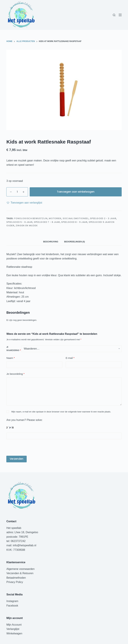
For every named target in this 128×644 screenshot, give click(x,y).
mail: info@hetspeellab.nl (21, 545)
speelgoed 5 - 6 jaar (19, 222)
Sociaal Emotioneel (76, 218)
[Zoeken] (114, 15)
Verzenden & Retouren (20, 573)
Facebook (12, 606)
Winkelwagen (14, 633)
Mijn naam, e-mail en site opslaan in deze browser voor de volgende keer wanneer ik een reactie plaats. (61, 412)
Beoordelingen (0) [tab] (74, 242)
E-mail (70, 358)
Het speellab (14, 528)
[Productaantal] (17, 192)
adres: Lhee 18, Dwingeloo (22, 532)
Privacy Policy (15, 582)
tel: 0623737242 (16, 541)
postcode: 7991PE (17, 537)
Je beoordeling (15, 374)
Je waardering (14, 349)
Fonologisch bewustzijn (31, 218)
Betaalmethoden (16, 578)
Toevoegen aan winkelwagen (76, 192)
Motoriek (55, 218)
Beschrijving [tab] (51, 242)
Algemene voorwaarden (20, 569)
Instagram (12, 601)
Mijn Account (14, 625)
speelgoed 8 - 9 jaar (74, 222)
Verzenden (16, 459)
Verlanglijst (13, 629)
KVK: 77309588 (16, 550)
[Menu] (120, 15)
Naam (10, 358)
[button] (24, 203)
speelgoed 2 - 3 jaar (103, 218)
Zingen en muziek (27, 226)
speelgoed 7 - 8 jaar (47, 222)
